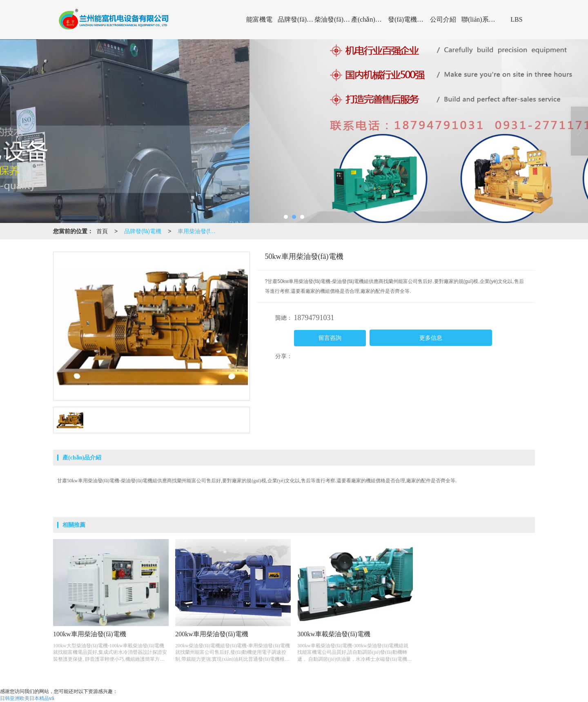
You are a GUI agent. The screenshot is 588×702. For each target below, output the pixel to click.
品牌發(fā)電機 (296, 19)
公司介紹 (443, 19)
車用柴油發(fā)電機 (200, 231)
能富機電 (259, 19)
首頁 (102, 231)
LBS (516, 19)
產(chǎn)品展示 (370, 19)
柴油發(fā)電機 (333, 19)
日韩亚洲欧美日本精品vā (27, 698)
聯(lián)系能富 (480, 19)
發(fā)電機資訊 (406, 19)
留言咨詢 (330, 338)
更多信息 (431, 338)
